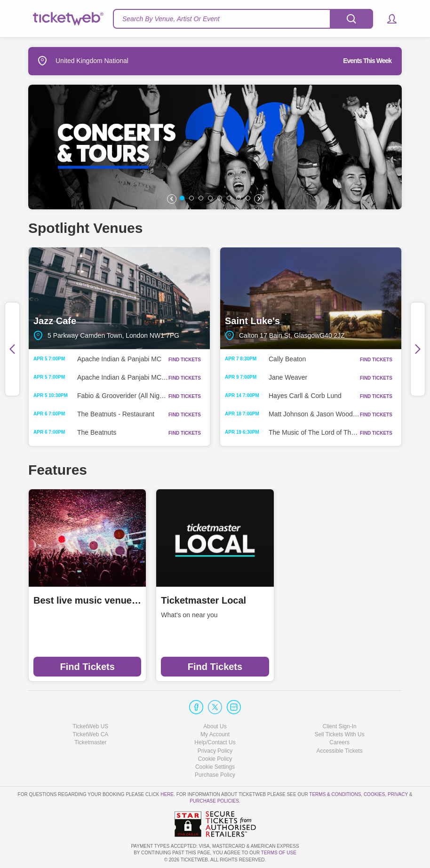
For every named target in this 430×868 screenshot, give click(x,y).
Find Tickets (88, 667)
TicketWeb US (90, 726)
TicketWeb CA (90, 734)
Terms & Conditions (335, 794)
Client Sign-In (340, 726)
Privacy (398, 794)
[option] (215, 147)
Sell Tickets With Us (340, 734)
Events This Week (367, 61)
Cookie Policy (215, 759)
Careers (339, 742)
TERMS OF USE (279, 853)
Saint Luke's (311, 299)
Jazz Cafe (119, 299)
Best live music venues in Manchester (87, 600)
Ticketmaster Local (203, 600)
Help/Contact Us (215, 742)
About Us (215, 726)
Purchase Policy (215, 775)
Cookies (374, 794)
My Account (215, 734)
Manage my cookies (215, 767)
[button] (387, 19)
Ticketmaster (90, 742)
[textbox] (243, 19)
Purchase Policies (214, 801)
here (167, 794)
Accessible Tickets (340, 751)
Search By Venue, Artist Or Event (171, 19)
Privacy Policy (215, 751)
